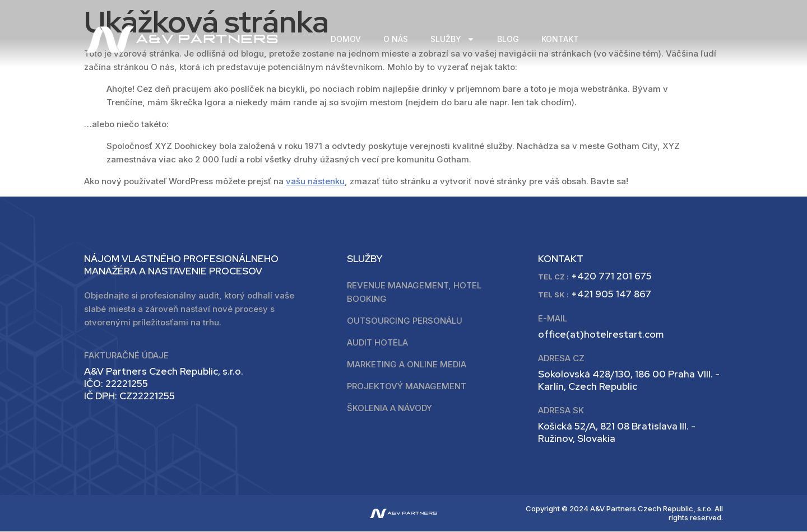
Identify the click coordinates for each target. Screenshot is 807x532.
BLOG (508, 39)
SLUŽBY (453, 39)
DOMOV (346, 39)
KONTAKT (560, 39)
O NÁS (396, 39)
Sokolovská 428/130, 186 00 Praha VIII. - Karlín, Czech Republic (629, 381)
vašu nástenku (315, 181)
